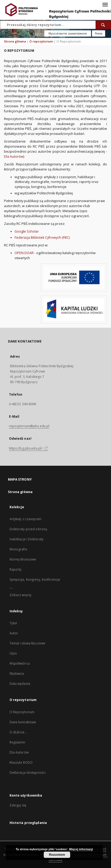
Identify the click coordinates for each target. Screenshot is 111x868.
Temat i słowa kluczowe (28, 643)
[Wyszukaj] (103, 25)
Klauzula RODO (21, 762)
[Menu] (105, 4)
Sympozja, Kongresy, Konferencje (35, 580)
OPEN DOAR (24, 253)
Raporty (16, 569)
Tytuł (13, 623)
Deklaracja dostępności (28, 773)
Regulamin (17, 742)
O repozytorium (41, 41)
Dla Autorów (14, 157)
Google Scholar (27, 231)
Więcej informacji (81, 849)
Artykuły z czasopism (25, 519)
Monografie (18, 549)
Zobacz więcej (21, 595)
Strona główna (15, 41)
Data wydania (20, 684)
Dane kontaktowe (23, 722)
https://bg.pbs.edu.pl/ (29, 448)
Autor (14, 633)
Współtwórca (20, 663)
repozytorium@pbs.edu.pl (29, 426)
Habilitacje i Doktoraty (27, 539)
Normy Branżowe (23, 559)
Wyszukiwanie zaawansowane (68, 33)
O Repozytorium (22, 712)
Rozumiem (57, 855)
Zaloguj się (18, 805)
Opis (13, 653)
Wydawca (17, 674)
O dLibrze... (18, 732)
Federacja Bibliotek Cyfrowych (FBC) (42, 238)
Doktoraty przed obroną (28, 529)
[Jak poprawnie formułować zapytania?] (99, 33)
